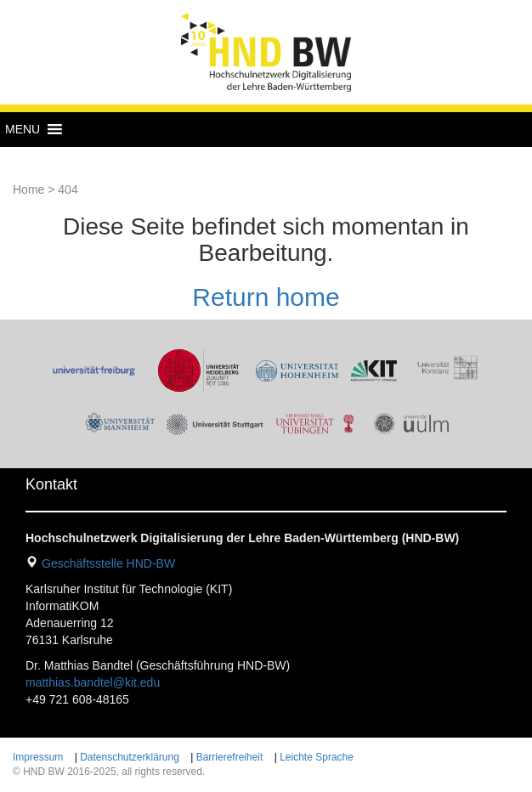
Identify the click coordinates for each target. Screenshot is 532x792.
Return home (266, 297)
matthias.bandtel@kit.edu (93, 682)
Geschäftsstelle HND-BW (108, 563)
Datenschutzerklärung (130, 757)
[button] (23, 129)
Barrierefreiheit (230, 757)
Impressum (38, 757)
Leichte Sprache (317, 757)
